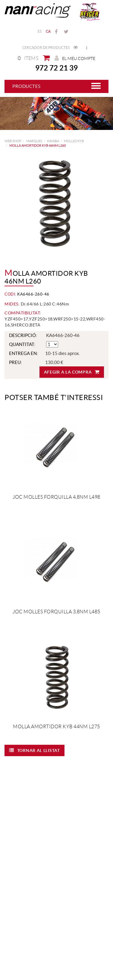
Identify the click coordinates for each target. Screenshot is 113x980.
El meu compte (75, 58)
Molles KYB (74, 141)
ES (40, 31)
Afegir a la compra (72, 372)
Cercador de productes (50, 48)
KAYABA (53, 141)
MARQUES (34, 141)
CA (48, 31)
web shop (13, 141)
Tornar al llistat (35, 750)
